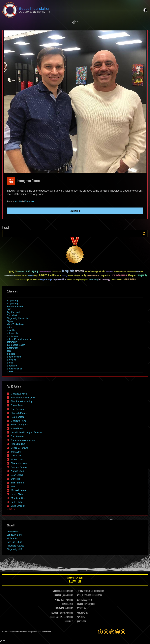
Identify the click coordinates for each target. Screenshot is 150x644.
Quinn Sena (17, 405)
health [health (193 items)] (43, 275)
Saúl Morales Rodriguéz (23, 398)
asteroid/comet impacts (19, 339)
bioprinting (12, 366)
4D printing (12, 303)
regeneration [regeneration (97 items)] (60, 280)
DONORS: (65, 604)
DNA (9, 309)
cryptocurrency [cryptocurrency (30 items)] (131, 272)
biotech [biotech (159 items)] (79, 271)
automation (13, 348)
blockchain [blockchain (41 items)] (109, 272)
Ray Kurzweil (13, 312)
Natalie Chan (17, 471)
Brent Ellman (17, 483)
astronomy (12, 342)
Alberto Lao (17, 459)
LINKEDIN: (58, 596)
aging (10, 327)
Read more (75, 211)
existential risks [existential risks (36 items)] (9, 276)
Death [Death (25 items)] (142, 272)
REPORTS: (80, 609)
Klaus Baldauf (18, 444)
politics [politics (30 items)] (30, 280)
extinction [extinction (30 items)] (18, 276)
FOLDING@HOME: (57, 613)
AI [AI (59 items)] (16, 272)
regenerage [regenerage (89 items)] (46, 280)
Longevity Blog (14, 535)
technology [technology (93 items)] (104, 280)
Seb (13, 487)
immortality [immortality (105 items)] (80, 276)
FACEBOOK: (57, 591)
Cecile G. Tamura (19, 448)
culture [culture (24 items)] (138, 272)
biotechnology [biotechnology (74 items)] (91, 272)
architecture (13, 336)
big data (11, 354)
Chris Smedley (18, 506)
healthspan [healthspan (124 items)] (54, 276)
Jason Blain (17, 494)
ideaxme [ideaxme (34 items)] (70, 276)
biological (12, 360)
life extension (29, 202)
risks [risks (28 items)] (74, 280)
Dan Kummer (18, 436)
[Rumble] (123, 632)
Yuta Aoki (16, 452)
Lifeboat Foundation (20, 632)
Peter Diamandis (15, 306)
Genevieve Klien (19, 394)
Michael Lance (18, 490)
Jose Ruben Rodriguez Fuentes (26, 432)
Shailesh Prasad (19, 413)
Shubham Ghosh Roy (22, 401)
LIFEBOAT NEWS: (83, 591)
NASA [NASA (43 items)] (17, 280)
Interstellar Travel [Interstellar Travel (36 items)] (93, 276)
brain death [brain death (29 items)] (117, 272)
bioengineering (14, 357)
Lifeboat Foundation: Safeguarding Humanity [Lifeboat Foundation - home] (68, 10)
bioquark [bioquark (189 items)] (68, 271)
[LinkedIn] (112, 632)
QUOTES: (80, 622)
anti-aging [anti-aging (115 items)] (32, 271)
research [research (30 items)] (70, 280)
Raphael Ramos (19, 467)
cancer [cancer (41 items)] (124, 272)
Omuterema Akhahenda (23, 440)
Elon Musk (12, 315)
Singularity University (17, 318)
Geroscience (13, 531)
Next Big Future (14, 542)
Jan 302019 (11, 181)
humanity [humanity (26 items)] (64, 276)
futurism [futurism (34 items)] (31, 276)
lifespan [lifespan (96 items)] (132, 276)
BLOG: (79, 600)
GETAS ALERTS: (82, 596)
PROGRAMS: (81, 613)
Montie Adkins (18, 498)
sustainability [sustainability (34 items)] (93, 280)
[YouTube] (117, 632)
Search (144, 234)
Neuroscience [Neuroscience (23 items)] (23, 280)
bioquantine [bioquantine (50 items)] (57, 272)
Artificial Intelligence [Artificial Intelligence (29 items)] (45, 272)
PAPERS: (80, 617)
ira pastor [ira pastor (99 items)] (105, 276)
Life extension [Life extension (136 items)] (119, 276)
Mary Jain (18, 202)
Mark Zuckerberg (15, 324)
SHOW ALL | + (11, 510)
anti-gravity (12, 333)
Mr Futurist (12, 538)
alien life (11, 330)
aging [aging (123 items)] (11, 271)
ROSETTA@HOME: (57, 617)
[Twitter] (106, 632)
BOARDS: (80, 604)
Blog (75, 23)
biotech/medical (15, 369)
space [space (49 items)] (86, 280)
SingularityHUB (14, 549)
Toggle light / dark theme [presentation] (145, 10)
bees (9, 351)
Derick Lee (16, 456)
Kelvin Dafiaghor (19, 425)
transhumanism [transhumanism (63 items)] (118, 280)
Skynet (10, 321)
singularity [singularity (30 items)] (79, 280)
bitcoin (10, 372)
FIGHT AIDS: (60, 609)
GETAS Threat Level (75, 581)
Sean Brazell (17, 475)
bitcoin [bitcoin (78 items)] (102, 272)
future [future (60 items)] (25, 276)
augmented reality (16, 345)
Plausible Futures (15, 546)
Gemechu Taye (18, 421)
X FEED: (58, 600)
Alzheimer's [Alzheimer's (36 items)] (21, 272)
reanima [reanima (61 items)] (36, 280)
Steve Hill (16, 479)
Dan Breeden (17, 409)
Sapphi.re (47, 632)
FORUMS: (68, 622)
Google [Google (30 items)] (36, 276)
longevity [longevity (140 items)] (142, 276)
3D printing (12, 301)
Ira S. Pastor (17, 502)
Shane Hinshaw (19, 463)
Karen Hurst (17, 428)
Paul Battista (17, 417)
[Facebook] (100, 632)
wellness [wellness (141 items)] (130, 280)
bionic (10, 363)
